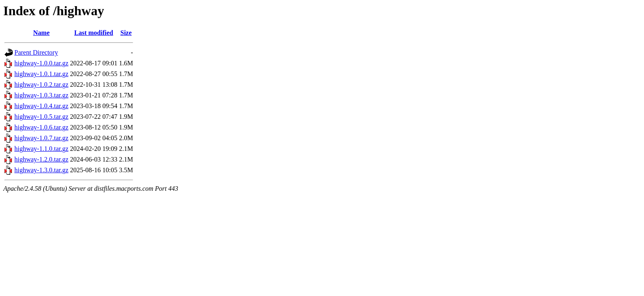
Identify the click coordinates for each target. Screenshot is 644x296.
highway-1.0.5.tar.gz (41, 117)
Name (41, 33)
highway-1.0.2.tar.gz (41, 84)
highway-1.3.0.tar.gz (41, 170)
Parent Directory (36, 52)
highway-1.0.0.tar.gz (41, 63)
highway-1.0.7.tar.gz (41, 138)
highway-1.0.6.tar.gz (41, 127)
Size (126, 33)
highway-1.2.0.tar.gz (41, 159)
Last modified (94, 33)
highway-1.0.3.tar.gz (41, 95)
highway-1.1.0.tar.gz (41, 149)
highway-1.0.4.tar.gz (41, 106)
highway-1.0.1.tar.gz (41, 74)
